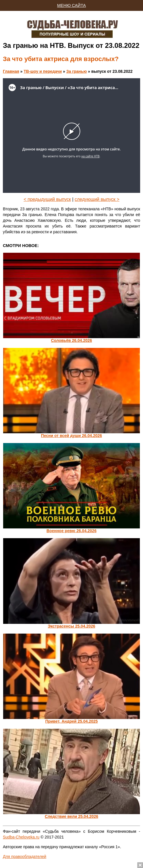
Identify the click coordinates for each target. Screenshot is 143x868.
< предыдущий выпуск (47, 199)
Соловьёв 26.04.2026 (71, 340)
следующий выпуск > (97, 199)
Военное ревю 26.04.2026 (71, 531)
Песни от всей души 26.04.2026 (71, 436)
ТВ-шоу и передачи (43, 71)
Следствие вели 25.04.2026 (71, 816)
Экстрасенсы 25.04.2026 (72, 626)
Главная (11, 71)
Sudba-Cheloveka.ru (21, 837)
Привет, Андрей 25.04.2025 (71, 721)
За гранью (77, 71)
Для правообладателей (25, 857)
